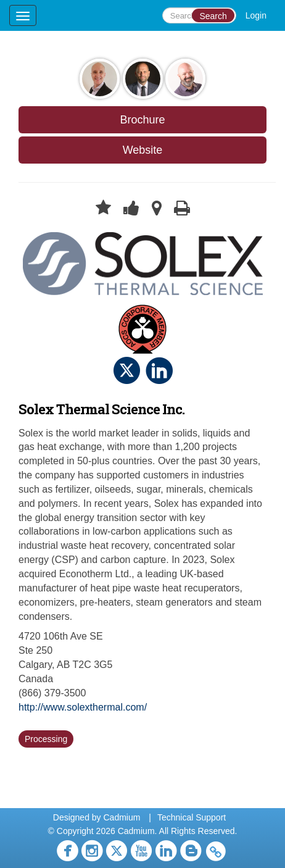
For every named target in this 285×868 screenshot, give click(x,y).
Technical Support (192, 817)
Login (256, 15)
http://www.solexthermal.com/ (83, 707)
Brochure (142, 120)
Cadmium (122, 817)
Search (213, 16)
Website (143, 150)
